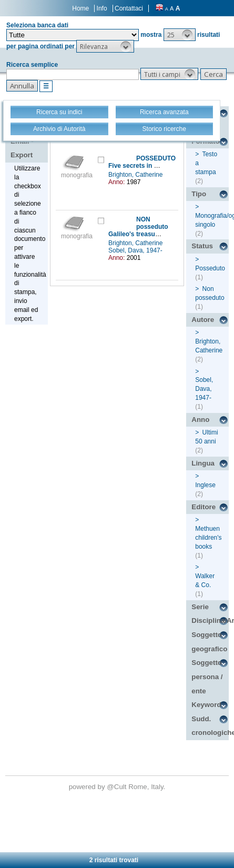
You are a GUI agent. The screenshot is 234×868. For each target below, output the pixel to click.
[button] (180, 35)
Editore (204, 507)
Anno (200, 420)
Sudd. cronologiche (210, 726)
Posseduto (210, 268)
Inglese (205, 485)
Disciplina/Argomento (210, 620)
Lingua (203, 463)
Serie (200, 607)
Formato (205, 141)
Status (202, 246)
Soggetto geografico (209, 642)
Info (102, 8)
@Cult (118, 787)
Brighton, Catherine (136, 175)
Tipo (199, 194)
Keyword (206, 705)
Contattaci (129, 8)
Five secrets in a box (139, 166)
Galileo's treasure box (141, 234)
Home (80, 8)
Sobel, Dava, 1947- (136, 250)
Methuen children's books (208, 538)
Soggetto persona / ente (207, 677)
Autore (203, 320)
